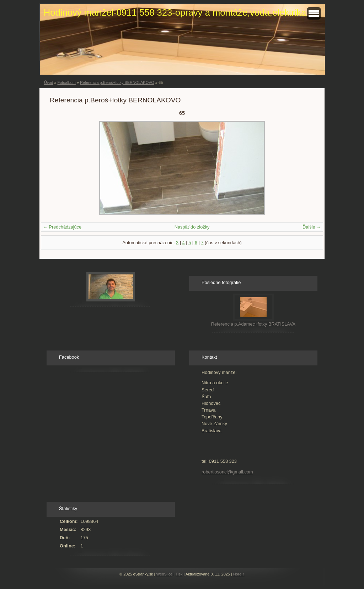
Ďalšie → (312, 227)
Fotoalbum (66, 82)
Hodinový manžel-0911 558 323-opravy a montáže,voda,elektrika (175, 12)
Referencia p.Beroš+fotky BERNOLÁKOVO (117, 82)
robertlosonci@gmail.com (227, 472)
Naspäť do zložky (192, 227)
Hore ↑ (239, 574)
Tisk (179, 574)
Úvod (49, 82)
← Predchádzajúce (62, 227)
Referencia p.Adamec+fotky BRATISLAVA (253, 324)
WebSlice (164, 574)
